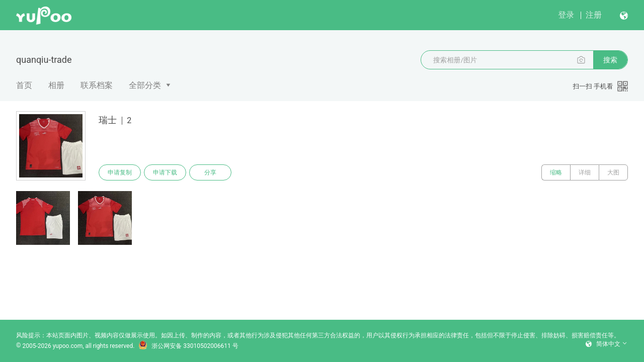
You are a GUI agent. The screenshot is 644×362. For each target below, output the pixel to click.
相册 (56, 85)
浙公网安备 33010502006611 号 (188, 346)
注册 (594, 15)
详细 (585, 172)
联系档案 (97, 85)
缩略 (556, 172)
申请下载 (165, 172)
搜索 (610, 60)
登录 (566, 15)
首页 (24, 85)
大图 (613, 172)
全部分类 (145, 85)
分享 (210, 172)
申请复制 (120, 172)
